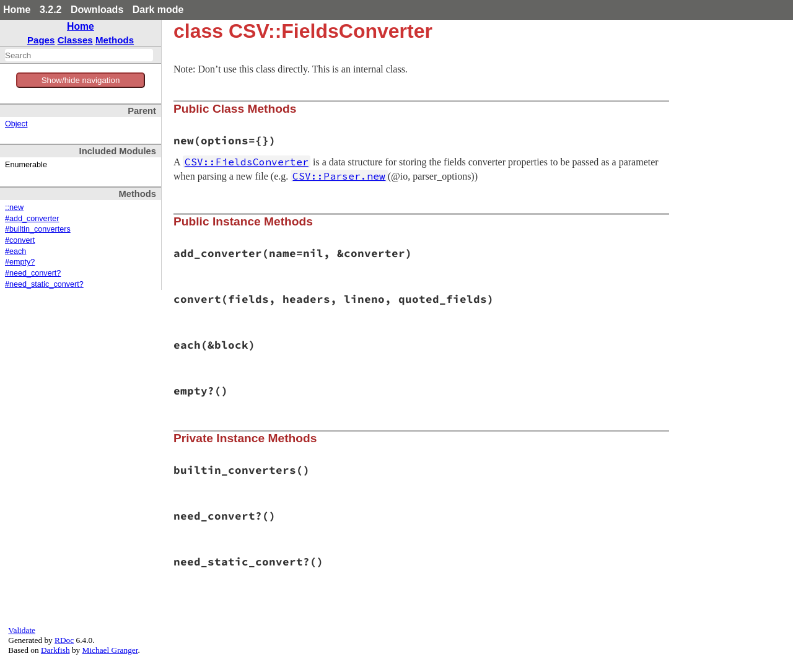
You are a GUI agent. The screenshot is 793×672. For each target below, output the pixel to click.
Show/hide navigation (81, 80)
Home (17, 10)
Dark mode (158, 10)
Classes (75, 40)
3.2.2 (51, 10)
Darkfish (55, 650)
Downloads (97, 10)
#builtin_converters (38, 229)
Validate (22, 630)
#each (15, 251)
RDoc (64, 640)
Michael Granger (110, 650)
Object (16, 124)
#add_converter (32, 219)
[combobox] (79, 55)
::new (14, 207)
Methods (115, 40)
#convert (20, 240)
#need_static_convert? (44, 284)
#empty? (20, 262)
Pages (41, 40)
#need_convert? (33, 273)
